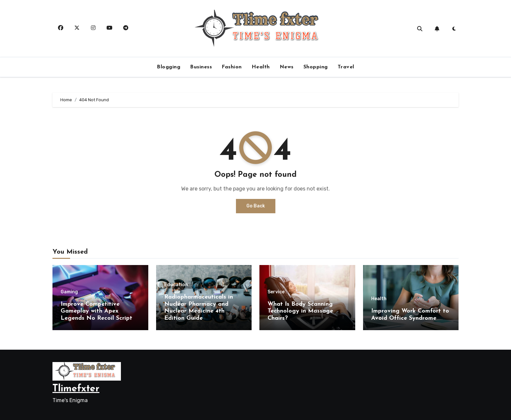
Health (261, 67)
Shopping (316, 67)
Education (176, 285)
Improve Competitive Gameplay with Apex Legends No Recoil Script (96, 311)
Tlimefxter (76, 389)
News (287, 67)
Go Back (256, 206)
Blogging (168, 67)
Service (276, 292)
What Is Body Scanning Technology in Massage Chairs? (300, 311)
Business (201, 67)
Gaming (69, 292)
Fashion (232, 67)
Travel (346, 67)
